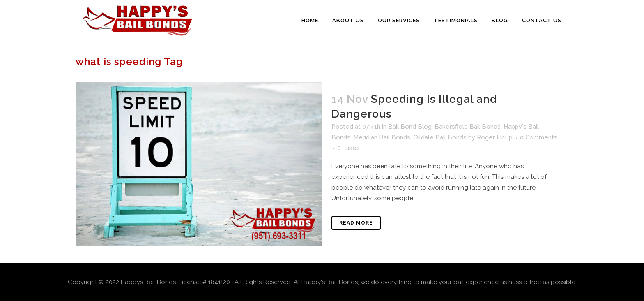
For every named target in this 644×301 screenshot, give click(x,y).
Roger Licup (495, 137)
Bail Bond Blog (410, 127)
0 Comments (539, 137)
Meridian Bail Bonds (382, 137)
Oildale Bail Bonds (440, 137)
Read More (356, 223)
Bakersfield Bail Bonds (468, 127)
